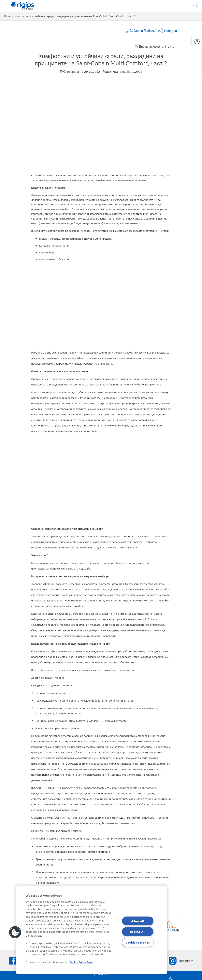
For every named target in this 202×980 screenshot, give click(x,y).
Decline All (138, 932)
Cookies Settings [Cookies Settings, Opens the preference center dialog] (138, 942)
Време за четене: (152, 46)
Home (8, 16)
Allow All (138, 921)
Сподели (167, 30)
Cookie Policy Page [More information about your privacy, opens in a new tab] (81, 962)
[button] (197, 41)
